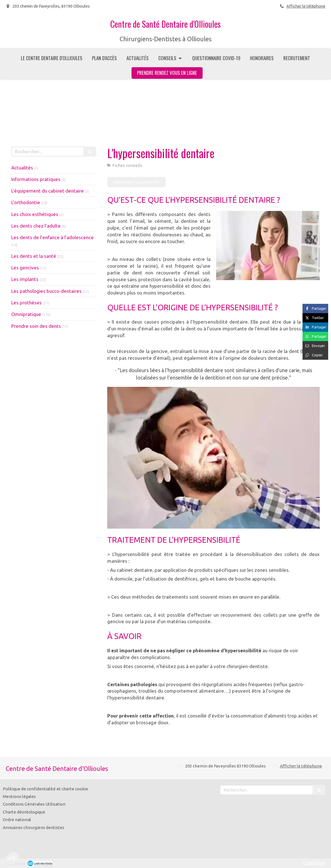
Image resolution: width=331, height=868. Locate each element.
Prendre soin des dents (36, 326)
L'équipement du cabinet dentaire (48, 191)
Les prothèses (27, 303)
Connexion (314, 863)
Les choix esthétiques (35, 214)
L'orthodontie (26, 202)
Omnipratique (26, 314)
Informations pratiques (36, 179)
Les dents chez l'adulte (36, 226)
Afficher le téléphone (306, 6)
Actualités (22, 168)
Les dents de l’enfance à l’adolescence (52, 237)
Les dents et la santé (34, 256)
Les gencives (25, 268)
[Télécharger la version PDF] (136, 182)
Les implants (25, 279)
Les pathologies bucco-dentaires (46, 291)
